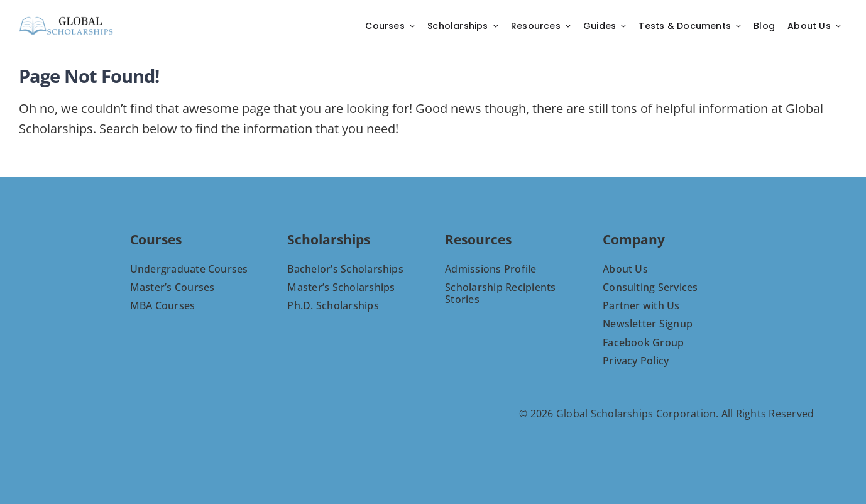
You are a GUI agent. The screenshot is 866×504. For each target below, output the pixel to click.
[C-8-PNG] (66, 20)
